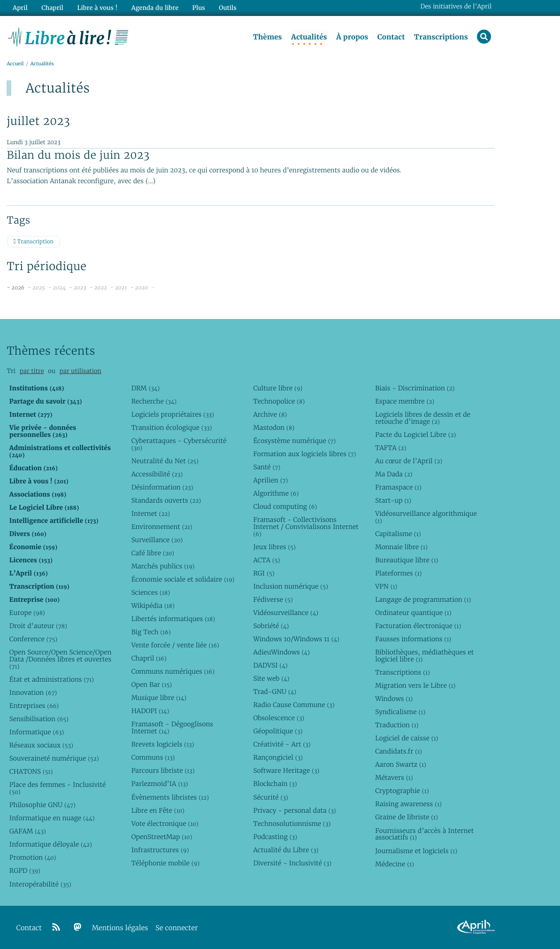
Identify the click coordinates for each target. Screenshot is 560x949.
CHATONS (31, 771)
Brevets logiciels (163, 744)
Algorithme (276, 493)
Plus (198, 8)
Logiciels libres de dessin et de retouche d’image (423, 418)
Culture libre (278, 388)
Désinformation (162, 487)
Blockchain (275, 784)
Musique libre (159, 698)
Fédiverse (273, 599)
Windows (394, 699)
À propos (352, 37)
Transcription (34, 242)
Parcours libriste (163, 770)
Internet (151, 513)
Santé (267, 467)
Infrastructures (160, 850)
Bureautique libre (407, 560)
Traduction (397, 725)
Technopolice (279, 401)
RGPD (25, 871)
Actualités (309, 37)
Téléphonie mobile (165, 863)
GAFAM (28, 831)
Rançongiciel (278, 757)
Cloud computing (285, 506)
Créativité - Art (282, 744)
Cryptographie (402, 791)
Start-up (393, 500)
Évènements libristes (170, 797)
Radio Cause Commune (294, 705)
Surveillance (157, 540)
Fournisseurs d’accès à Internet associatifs (424, 834)
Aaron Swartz (401, 764)
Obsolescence (279, 718)
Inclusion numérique (290, 586)
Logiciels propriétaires (173, 414)
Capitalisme (398, 534)
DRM (146, 388)
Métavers (394, 778)
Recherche (154, 401)
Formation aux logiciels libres (304, 454)
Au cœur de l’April (409, 461)
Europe (27, 613)
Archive (270, 414)
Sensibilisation (39, 719)
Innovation (33, 692)
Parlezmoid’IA (160, 784)
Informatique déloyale (51, 844)
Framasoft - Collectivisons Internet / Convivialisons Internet (306, 527)
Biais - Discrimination (415, 388)
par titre (32, 371)
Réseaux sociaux (41, 745)
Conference (33, 639)
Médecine (395, 864)
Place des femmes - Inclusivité (58, 788)
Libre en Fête (158, 810)
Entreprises (34, 706)
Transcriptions (441, 37)
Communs (153, 757)
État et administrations (52, 679)
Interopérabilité (40, 884)
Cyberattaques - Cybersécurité (179, 444)
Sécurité (270, 797)
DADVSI (270, 665)
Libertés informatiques (173, 619)
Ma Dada (394, 474)
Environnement (162, 527)
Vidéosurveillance (286, 613)
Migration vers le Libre (415, 685)
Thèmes (268, 37)
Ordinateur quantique (413, 613)
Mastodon (274, 428)
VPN (386, 586)
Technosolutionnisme (292, 824)
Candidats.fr (399, 751)
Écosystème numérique (294, 441)
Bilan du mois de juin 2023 (78, 155)
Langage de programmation (423, 599)
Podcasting (275, 837)
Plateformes (398, 573)
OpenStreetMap (162, 837)
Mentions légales (120, 928)
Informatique (37, 732)
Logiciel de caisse (407, 738)
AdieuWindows (281, 652)
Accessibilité (157, 474)
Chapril (149, 658)
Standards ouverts (166, 500)
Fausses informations (413, 639)
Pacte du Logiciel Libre (415, 435)
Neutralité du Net (165, 461)
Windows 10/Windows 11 (296, 639)
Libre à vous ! (97, 8)
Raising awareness (408, 804)
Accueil (15, 64)
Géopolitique (278, 731)
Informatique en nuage (52, 818)
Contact (391, 37)
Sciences (151, 592)
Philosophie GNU (42, 805)
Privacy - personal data (294, 810)
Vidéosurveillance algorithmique (426, 517)
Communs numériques (173, 671)
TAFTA (391, 448)
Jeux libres (274, 547)
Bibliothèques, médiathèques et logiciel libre (424, 656)
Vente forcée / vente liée (175, 645)
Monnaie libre (401, 547)
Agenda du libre (154, 8)
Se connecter (176, 928)
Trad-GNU (275, 692)
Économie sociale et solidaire (183, 579)
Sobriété (271, 626)
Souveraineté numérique (54, 758)
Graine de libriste (407, 817)
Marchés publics (163, 566)
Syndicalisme (400, 712)
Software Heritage (286, 770)
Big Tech (151, 632)
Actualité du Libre (286, 850)
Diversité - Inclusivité (292, 863)
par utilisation (81, 371)
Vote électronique (165, 824)
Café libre (153, 553)
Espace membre (405, 401)
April (20, 8)
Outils (227, 8)
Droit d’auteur (38, 626)
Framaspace (398, 487)
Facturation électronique (418, 626)
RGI (264, 573)
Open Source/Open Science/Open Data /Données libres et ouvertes (61, 659)
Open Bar (152, 685)
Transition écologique (172, 428)
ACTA (266, 560)
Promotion (33, 857)
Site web (271, 678)
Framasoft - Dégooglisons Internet (172, 727)
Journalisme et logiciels (416, 851)
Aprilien (270, 480)
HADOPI (150, 711)
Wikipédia (153, 606)
